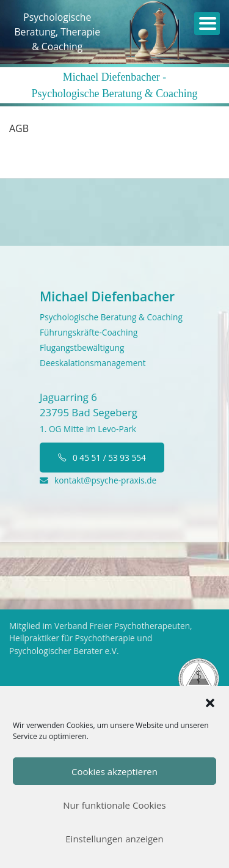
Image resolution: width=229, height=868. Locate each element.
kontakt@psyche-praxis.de (98, 480)
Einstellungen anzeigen (114, 839)
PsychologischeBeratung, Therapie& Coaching (57, 31)
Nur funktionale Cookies (114, 805)
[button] (210, 702)
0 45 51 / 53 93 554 (102, 458)
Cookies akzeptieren (114, 771)
